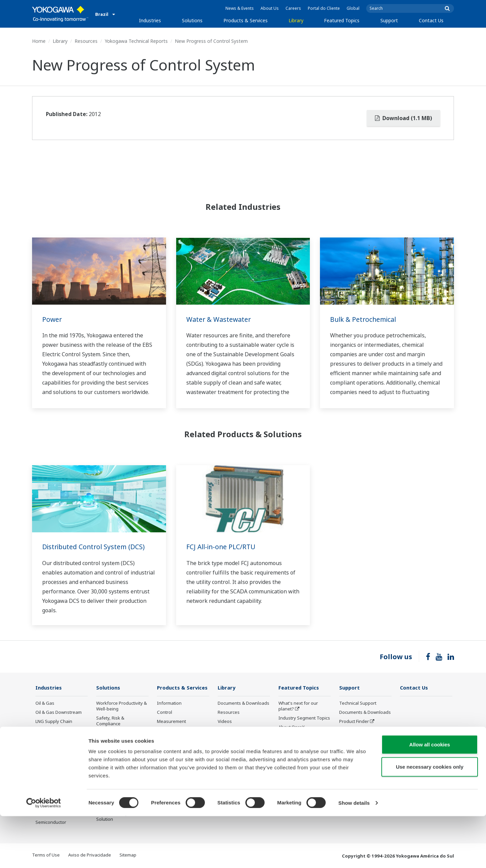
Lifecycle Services (175, 755)
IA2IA (284, 746)
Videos (225, 722)
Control (165, 712)
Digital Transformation (302, 755)
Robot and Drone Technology (296, 776)
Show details (354, 855)
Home (39, 41)
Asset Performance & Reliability (118, 736)
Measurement (171, 722)
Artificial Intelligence (299, 764)
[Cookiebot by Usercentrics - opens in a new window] (44, 855)
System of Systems (298, 736)
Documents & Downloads (244, 703)
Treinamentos (354, 740)
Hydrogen (46, 758)
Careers (293, 8)
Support (389, 20)
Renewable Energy (55, 749)
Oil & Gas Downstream (59, 712)
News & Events (240, 8)
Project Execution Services (174, 743)
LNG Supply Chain (54, 722)
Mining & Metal (51, 767)
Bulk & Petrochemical (364, 319)
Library (296, 20)
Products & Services (246, 20)
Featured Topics (342, 20)
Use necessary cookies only (430, 819)
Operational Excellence (120, 748)
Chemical (45, 731)
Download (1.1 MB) (403, 118)
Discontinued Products (362, 749)
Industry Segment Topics (304, 718)
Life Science (169, 764)
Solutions (192, 20)
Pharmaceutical (51, 777)
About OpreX (292, 727)
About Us (270, 8)
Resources (86, 41)
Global (353, 8)
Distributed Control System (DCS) (95, 547)
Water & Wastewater (220, 319)
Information (169, 703)
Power (52, 319)
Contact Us (431, 20)
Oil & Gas (45, 703)
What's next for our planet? (298, 706)
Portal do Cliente (324, 8)
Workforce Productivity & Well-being (122, 706)
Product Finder (354, 722)
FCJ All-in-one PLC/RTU (222, 547)
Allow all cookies (430, 796)
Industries (150, 20)
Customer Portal (356, 731)
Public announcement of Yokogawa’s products (182, 776)
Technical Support (358, 703)
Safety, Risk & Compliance (110, 721)
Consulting (168, 731)
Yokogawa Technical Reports (136, 41)
